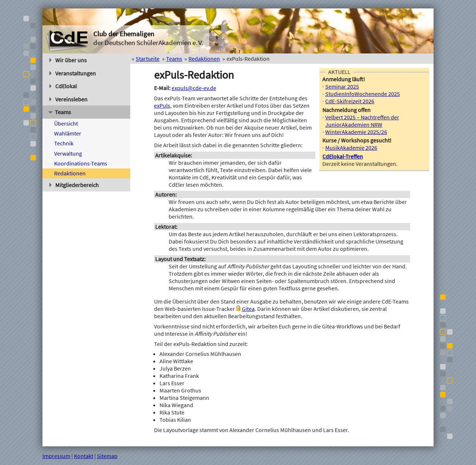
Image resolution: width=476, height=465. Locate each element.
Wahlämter (68, 133)
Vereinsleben (68, 99)
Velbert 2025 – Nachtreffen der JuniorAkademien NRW (362, 121)
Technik (64, 143)
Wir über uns (68, 60)
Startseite (148, 59)
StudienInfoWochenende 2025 (363, 94)
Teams (60, 112)
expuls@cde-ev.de (194, 88)
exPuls (162, 105)
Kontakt (84, 456)
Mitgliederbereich (74, 185)
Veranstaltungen (73, 73)
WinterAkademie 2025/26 (356, 132)
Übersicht (66, 123)
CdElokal (63, 86)
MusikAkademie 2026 (351, 148)
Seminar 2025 (342, 86)
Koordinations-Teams (81, 163)
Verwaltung (68, 153)
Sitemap (107, 456)
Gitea (248, 309)
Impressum (56, 456)
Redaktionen (70, 173)
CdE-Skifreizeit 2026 (350, 101)
